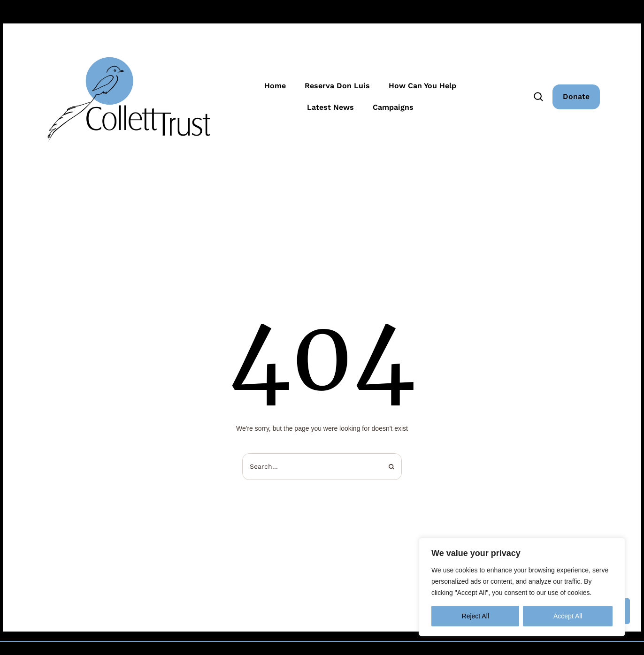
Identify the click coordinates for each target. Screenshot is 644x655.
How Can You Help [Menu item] (422, 86)
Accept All (568, 616)
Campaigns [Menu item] (393, 107)
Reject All (475, 616)
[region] (522, 587)
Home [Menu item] (275, 86)
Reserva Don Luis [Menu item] (337, 86)
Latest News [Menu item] (330, 107)
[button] (576, 97)
